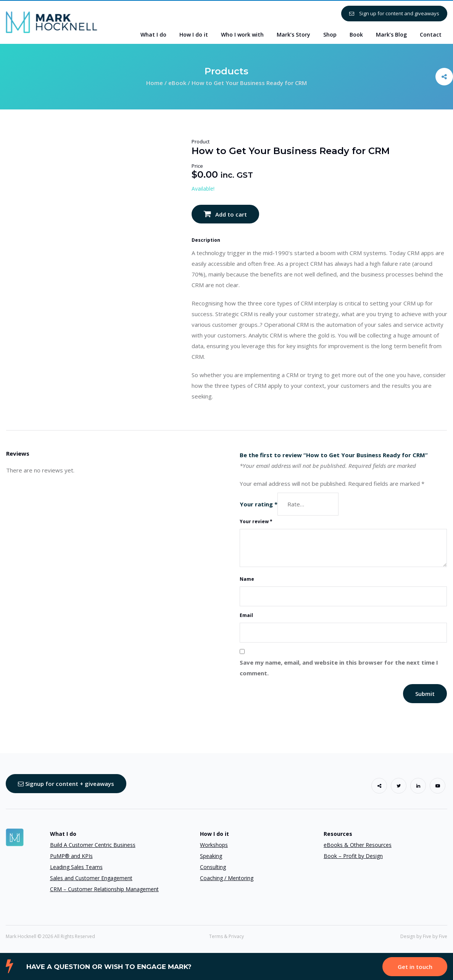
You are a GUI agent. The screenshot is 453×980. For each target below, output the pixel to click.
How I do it (214, 834)
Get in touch (415, 967)
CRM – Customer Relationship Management (104, 889)
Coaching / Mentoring (227, 878)
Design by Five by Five (424, 936)
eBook (177, 83)
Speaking (211, 856)
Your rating (259, 504)
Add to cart (231, 214)
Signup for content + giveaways (66, 784)
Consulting (213, 867)
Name (247, 579)
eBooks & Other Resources (358, 845)
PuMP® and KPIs (71, 856)
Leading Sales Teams (76, 867)
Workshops (214, 845)
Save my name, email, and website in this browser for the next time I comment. (339, 668)
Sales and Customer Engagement (91, 878)
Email (246, 615)
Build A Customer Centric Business (93, 845)
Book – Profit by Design (353, 856)
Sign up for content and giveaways (394, 13)
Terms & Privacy (226, 936)
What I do (63, 834)
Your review (256, 521)
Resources (338, 834)
